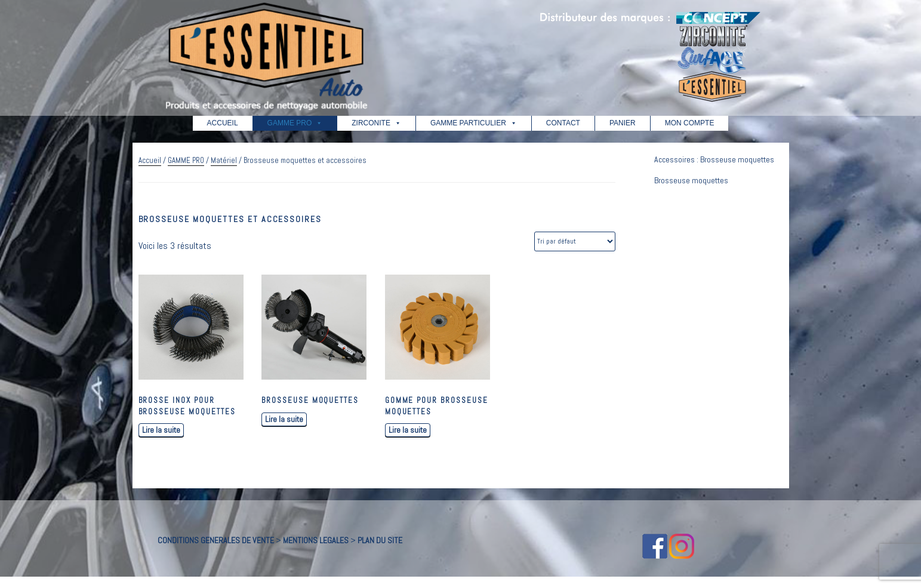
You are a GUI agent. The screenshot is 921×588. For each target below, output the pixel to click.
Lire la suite (161, 430)
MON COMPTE (690, 123)
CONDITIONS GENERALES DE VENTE (216, 540)
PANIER (623, 123)
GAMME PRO (295, 123)
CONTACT (563, 123)
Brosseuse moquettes (691, 180)
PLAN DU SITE (380, 540)
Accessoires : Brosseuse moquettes (714, 159)
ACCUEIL (223, 123)
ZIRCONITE (376, 123)
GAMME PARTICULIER (474, 123)
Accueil (150, 160)
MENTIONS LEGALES (316, 540)
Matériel (224, 160)
